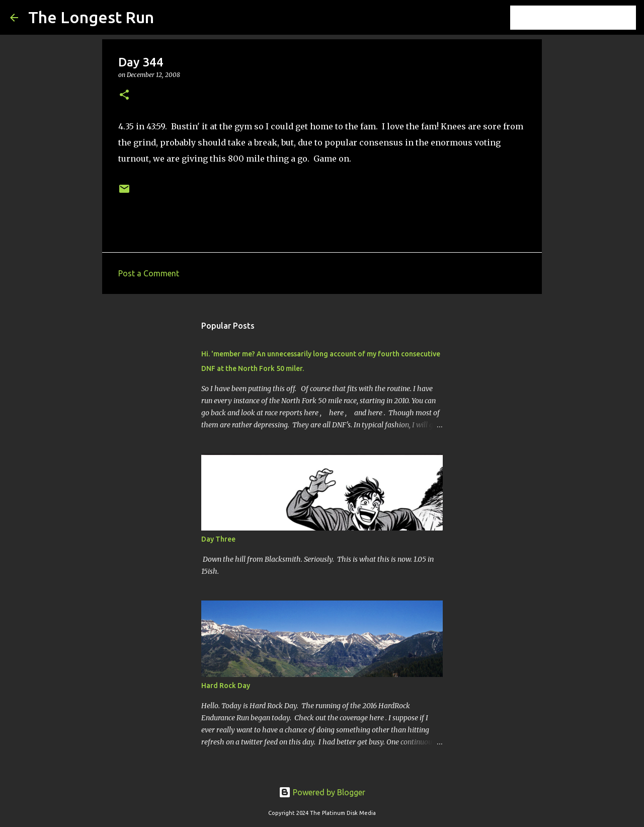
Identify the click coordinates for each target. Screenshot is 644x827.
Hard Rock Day (226, 686)
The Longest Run (91, 17)
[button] (124, 95)
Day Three (218, 539)
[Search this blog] (583, 18)
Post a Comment (149, 273)
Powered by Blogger (322, 792)
